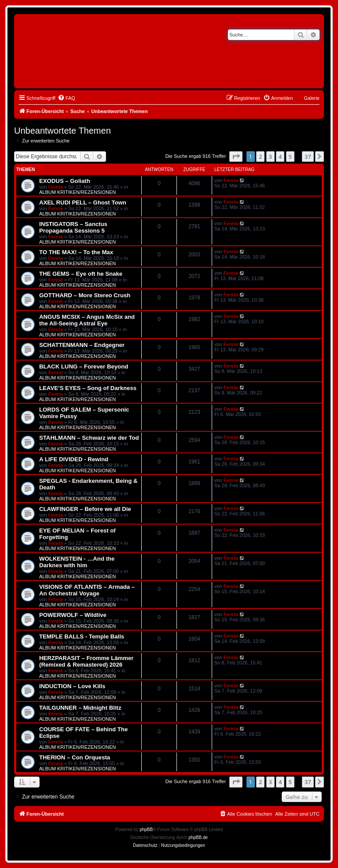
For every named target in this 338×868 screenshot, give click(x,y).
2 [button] (260, 157)
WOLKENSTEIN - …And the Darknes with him (77, 562)
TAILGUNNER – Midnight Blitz (80, 708)
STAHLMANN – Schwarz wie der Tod (89, 438)
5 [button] (290, 157)
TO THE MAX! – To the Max (76, 252)
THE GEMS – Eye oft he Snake (81, 274)
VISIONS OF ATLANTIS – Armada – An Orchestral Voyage (87, 590)
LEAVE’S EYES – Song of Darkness (88, 388)
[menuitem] (66, 98)
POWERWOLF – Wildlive (73, 615)
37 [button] (308, 157)
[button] (236, 157)
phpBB (146, 830)
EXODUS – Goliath (65, 181)
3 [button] (270, 157)
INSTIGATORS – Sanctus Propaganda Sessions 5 (73, 227)
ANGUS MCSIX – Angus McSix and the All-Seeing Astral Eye (87, 320)
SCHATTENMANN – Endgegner (82, 345)
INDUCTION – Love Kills (72, 686)
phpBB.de (198, 837)
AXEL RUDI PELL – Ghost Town (83, 202)
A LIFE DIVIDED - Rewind (74, 459)
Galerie (312, 98)
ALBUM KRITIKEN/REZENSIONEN (77, 192)
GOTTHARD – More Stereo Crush (85, 295)
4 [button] (280, 157)
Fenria (56, 187)
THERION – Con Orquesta (75, 757)
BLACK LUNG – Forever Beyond (84, 367)
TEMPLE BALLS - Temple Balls (82, 636)
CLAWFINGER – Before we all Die (85, 509)
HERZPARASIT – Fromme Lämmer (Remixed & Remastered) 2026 (86, 661)
